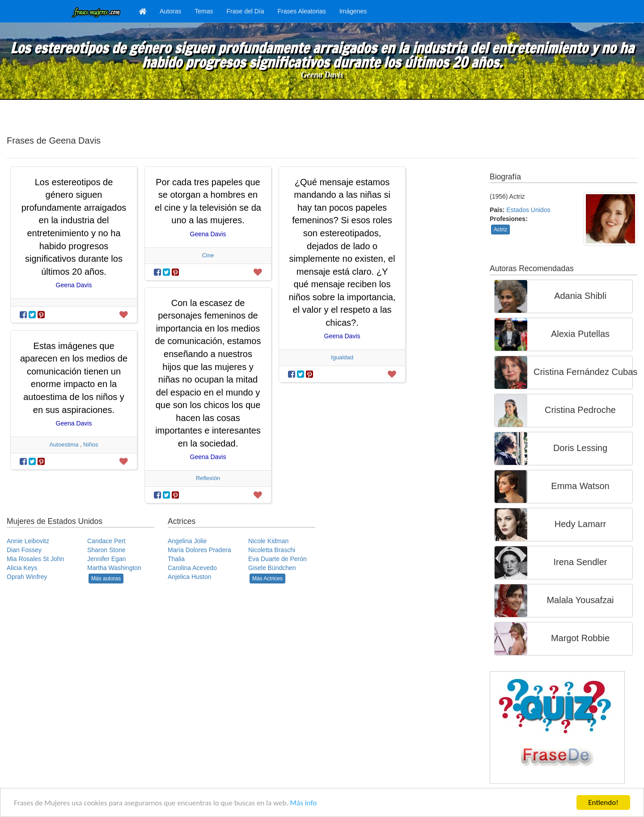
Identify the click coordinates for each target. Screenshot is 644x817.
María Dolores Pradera (199, 550)
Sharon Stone (106, 550)
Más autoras (106, 579)
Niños (91, 445)
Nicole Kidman (268, 541)
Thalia (176, 559)
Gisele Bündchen (272, 568)
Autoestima (64, 445)
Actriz (500, 230)
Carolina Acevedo (192, 568)
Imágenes (353, 11)
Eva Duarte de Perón (278, 559)
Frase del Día (245, 11)
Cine (208, 255)
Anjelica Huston (189, 577)
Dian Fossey (24, 550)
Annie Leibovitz (28, 541)
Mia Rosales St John (35, 559)
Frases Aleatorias (302, 11)
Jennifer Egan (106, 559)
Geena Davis (322, 75)
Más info (304, 803)
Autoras (170, 11)
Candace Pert (106, 541)
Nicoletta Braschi (272, 550)
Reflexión (208, 478)
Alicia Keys (22, 568)
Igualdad (342, 357)
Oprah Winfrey (27, 577)
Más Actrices (267, 579)
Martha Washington (114, 568)
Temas (204, 11)
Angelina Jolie (187, 541)
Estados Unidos (528, 210)
